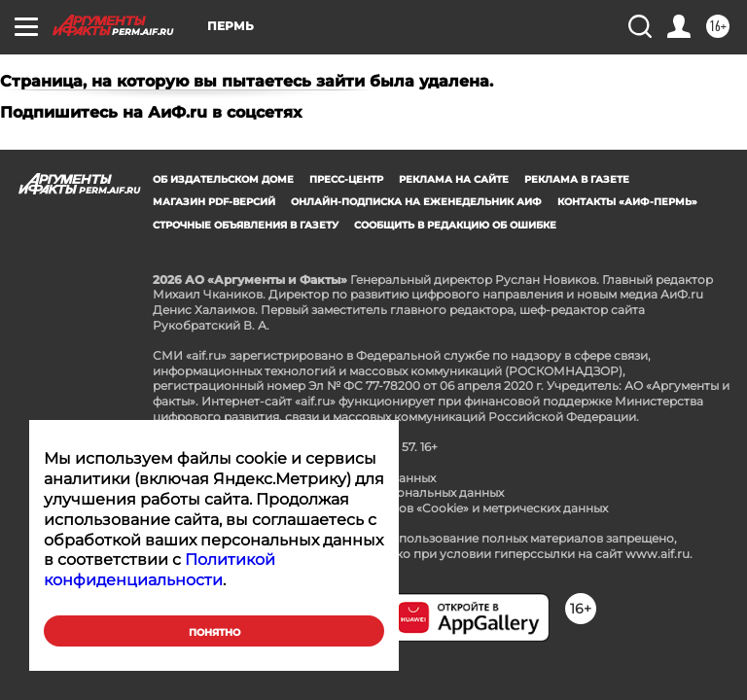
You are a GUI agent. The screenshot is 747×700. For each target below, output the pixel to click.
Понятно (214, 632)
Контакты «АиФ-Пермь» (627, 202)
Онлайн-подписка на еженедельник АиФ (416, 202)
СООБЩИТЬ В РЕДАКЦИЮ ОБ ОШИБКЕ (455, 225)
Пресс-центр (346, 179)
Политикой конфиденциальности (160, 570)
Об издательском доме (223, 179)
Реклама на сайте (454, 179)
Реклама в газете (577, 179)
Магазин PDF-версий (214, 202)
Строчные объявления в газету (246, 225)
